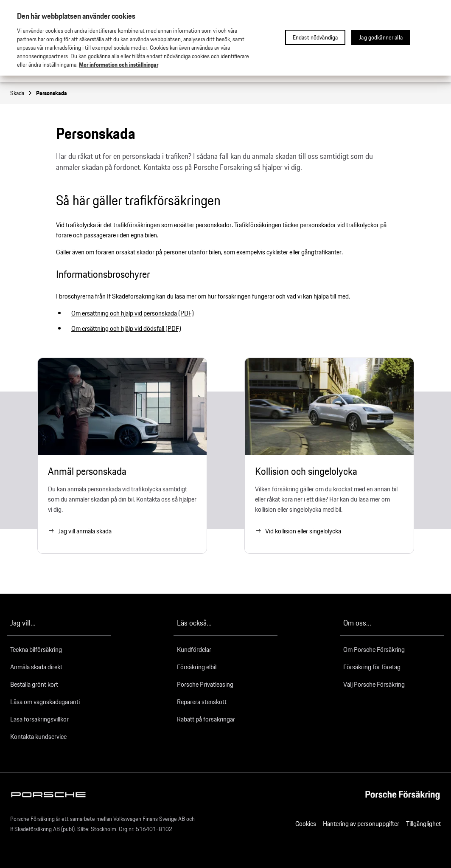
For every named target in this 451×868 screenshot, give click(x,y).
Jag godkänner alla (381, 37)
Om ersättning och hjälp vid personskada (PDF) (133, 313)
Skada (21, 93)
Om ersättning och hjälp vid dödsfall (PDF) (126, 328)
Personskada (52, 93)
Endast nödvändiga (315, 37)
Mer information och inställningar (119, 65)
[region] (225, 38)
